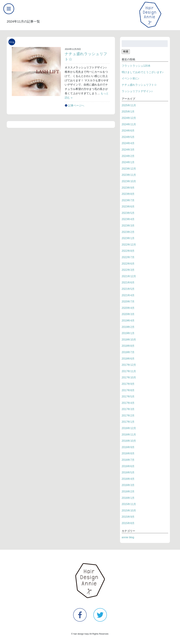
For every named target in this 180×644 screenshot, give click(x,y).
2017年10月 (129, 377)
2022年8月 (128, 251)
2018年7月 (128, 352)
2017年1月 (128, 422)
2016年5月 (128, 472)
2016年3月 (128, 485)
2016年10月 (129, 441)
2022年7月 (128, 257)
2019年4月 (128, 321)
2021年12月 (129, 276)
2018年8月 (128, 346)
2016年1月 (128, 498)
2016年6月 (128, 466)
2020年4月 (128, 308)
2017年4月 (128, 403)
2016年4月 (128, 479)
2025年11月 (129, 105)
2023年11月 (129, 175)
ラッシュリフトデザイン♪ (137, 91)
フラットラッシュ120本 (136, 66)
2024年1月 (128, 162)
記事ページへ (76, 106)
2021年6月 (128, 283)
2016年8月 (128, 453)
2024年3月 (128, 150)
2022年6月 (128, 264)
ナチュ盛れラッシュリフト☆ (139, 85)
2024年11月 (129, 124)
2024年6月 (128, 131)
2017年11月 (129, 371)
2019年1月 (128, 333)
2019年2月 (128, 327)
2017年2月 (128, 416)
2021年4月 (128, 295)
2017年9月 (128, 384)
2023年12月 (129, 169)
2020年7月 (128, 302)
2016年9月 (128, 447)
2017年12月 (129, 365)
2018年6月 (128, 359)
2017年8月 (128, 390)
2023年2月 (128, 232)
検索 (126, 51)
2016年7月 (128, 460)
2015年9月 (128, 517)
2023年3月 (128, 226)
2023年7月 (128, 200)
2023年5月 (128, 213)
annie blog (128, 537)
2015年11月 (129, 504)
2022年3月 (128, 270)
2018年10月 (129, 340)
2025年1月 (128, 112)
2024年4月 (128, 143)
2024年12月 (129, 118)
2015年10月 (129, 511)
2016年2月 (128, 492)
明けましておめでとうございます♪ (143, 72)
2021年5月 (128, 289)
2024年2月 (128, 156)
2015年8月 (128, 523)
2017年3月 (128, 409)
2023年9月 (128, 188)
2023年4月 (128, 219)
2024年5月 (128, 137)
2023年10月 (129, 181)
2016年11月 (129, 435)
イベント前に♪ (130, 78)
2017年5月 (128, 397)
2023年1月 (128, 238)
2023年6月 (128, 207)
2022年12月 (129, 245)
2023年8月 (128, 194)
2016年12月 (129, 428)
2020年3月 (128, 314)
